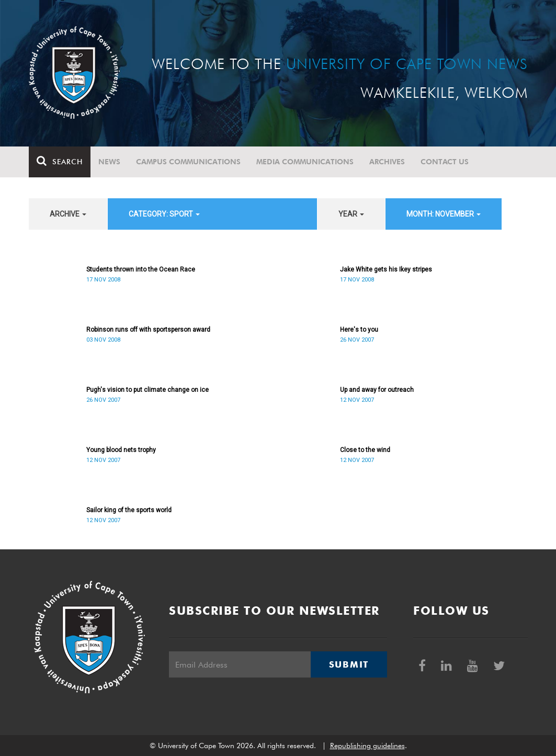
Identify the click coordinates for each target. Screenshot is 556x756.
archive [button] (68, 214)
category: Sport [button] (164, 214)
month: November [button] (444, 214)
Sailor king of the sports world (129, 510)
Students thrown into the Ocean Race (141, 269)
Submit (349, 664)
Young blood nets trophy (121, 450)
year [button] (351, 214)
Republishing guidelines (367, 746)
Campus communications (188, 162)
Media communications (305, 162)
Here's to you (359, 330)
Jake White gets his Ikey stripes (386, 269)
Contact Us (445, 162)
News (109, 162)
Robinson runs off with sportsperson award (148, 330)
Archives (387, 162)
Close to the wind (365, 450)
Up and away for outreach (377, 390)
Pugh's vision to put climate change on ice (147, 390)
